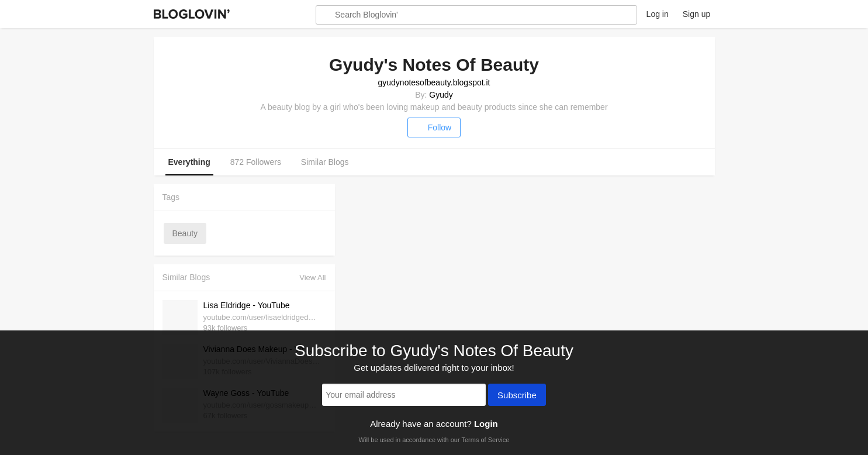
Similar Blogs (325, 162)
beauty (185, 233)
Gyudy (441, 95)
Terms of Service (485, 440)
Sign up (696, 14)
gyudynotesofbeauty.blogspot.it (434, 82)
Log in (658, 14)
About (622, 14)
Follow (434, 127)
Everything (189, 162)
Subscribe (517, 396)
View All (312, 278)
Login (486, 424)
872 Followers (256, 162)
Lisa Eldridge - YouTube (247, 305)
